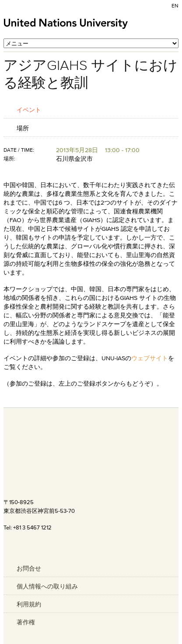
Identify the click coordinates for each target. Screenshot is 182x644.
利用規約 (29, 604)
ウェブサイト (150, 358)
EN (175, 5)
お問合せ (29, 568)
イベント (29, 110)
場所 (23, 128)
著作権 (26, 622)
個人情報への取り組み (47, 586)
